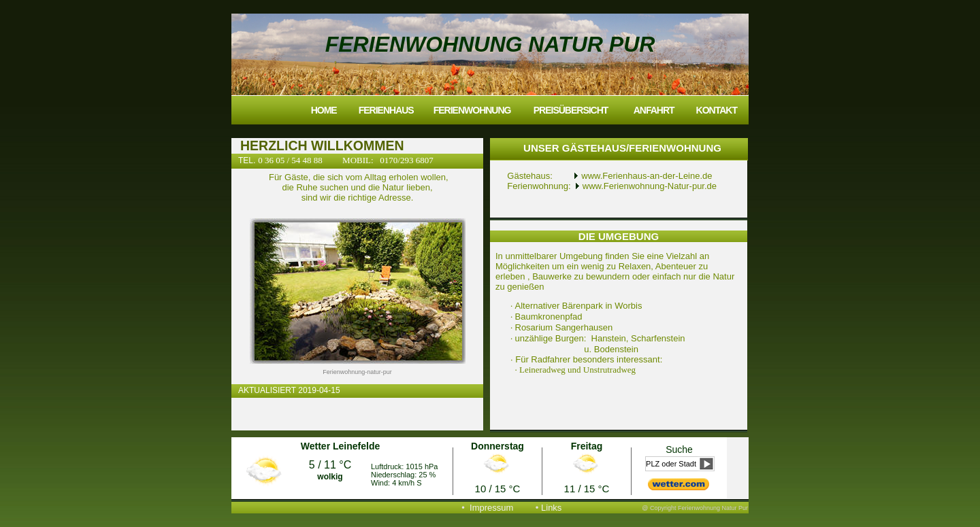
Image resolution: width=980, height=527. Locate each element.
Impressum (491, 508)
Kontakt (717, 110)
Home (324, 110)
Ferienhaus (386, 110)
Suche (679, 449)
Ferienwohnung (472, 110)
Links (551, 508)
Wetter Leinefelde (340, 446)
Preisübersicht (571, 110)
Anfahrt (654, 110)
